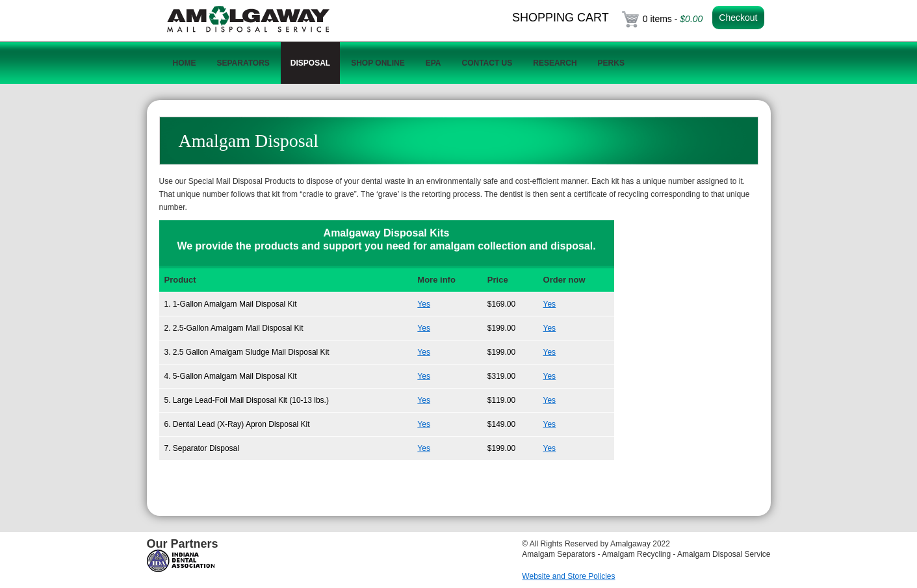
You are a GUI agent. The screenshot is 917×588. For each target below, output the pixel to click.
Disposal (310, 63)
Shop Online (378, 63)
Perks (611, 63)
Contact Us (487, 63)
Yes (424, 304)
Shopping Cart (561, 18)
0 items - (673, 19)
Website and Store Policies (568, 576)
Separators (243, 63)
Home (185, 63)
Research (555, 63)
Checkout (738, 18)
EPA (433, 63)
